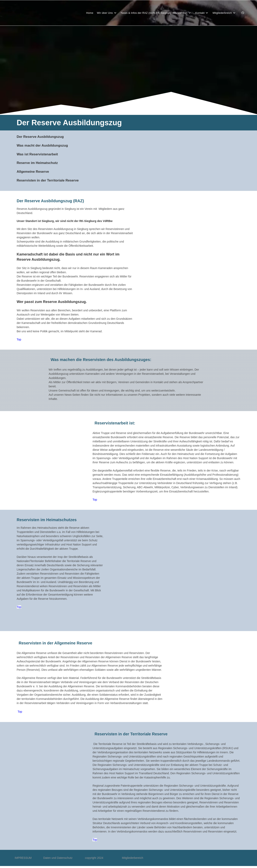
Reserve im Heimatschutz (37, 163)
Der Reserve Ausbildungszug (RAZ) (50, 201)
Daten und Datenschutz (64, 858)
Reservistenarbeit (44, 154)
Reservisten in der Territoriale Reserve (48, 180)
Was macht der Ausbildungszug (42, 145)
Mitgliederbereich (132, 858)
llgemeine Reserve (34, 172)
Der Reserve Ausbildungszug (40, 137)
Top (19, 339)
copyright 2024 (94, 858)
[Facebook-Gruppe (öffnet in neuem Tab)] (243, 13)
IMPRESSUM (29, 858)
